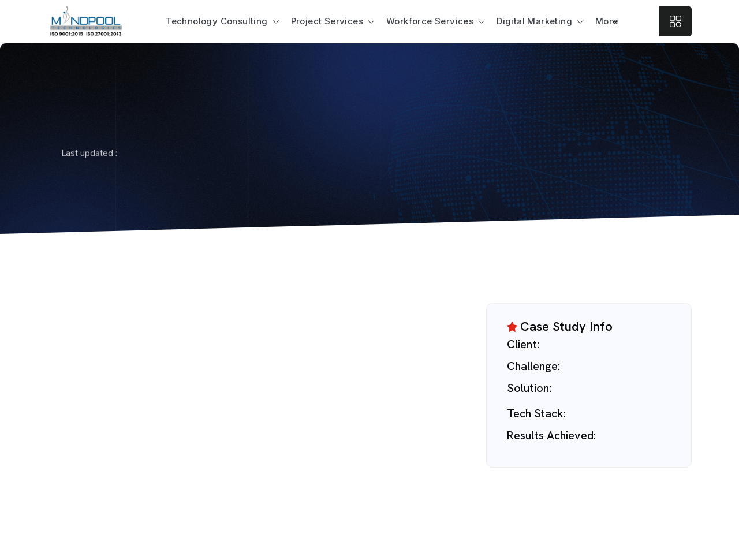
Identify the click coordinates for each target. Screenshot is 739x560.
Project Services (327, 21)
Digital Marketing (534, 21)
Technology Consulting (217, 21)
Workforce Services (430, 21)
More (607, 21)
